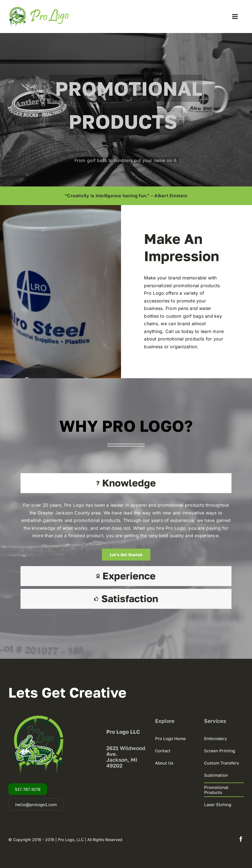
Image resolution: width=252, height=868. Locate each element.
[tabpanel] (126, 531)
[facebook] (241, 839)
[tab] (126, 483)
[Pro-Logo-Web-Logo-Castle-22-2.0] (39, 8)
